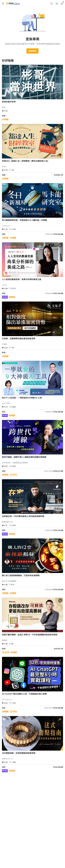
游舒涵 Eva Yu (7, 759)
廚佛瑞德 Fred (7, 522)
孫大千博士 (6, 403)
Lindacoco (6, 226)
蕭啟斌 (5, 640)
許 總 (4, 167)
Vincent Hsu (7, 699)
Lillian (4, 285)
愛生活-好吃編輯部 (9, 581)
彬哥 (4, 107)
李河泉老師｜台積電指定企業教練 (15, 463)
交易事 (5, 344)
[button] (3, 3)
